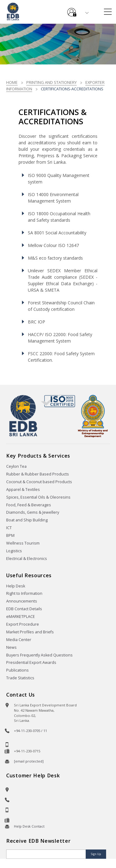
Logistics (14, 551)
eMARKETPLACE (21, 617)
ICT (9, 528)
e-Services (72, 10)
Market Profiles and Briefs (30, 632)
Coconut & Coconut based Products (39, 482)
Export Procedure (23, 624)
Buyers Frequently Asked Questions (39, 655)
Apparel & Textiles (23, 490)
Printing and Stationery (52, 82)
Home (12, 82)
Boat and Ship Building (27, 520)
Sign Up (96, 854)
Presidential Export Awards (31, 662)
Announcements (22, 601)
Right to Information (24, 593)
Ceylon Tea (16, 466)
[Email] (47, 854)
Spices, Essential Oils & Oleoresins (38, 497)
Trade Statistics (20, 678)
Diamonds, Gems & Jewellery (33, 512)
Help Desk (16, 586)
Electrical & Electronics (27, 559)
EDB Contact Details (24, 609)
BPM (10, 535)
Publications (17, 670)
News (11, 647)
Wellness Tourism (23, 543)
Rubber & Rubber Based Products (38, 474)
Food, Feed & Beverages (29, 505)
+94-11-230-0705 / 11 (30, 731)
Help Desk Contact (29, 826)
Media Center (19, 640)
